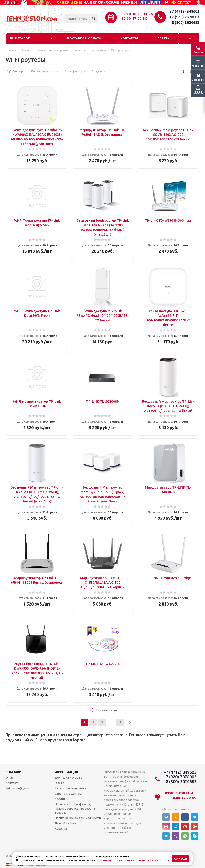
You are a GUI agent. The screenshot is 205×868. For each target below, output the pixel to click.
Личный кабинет (66, 823)
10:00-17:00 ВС (134, 18)
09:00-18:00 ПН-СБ (137, 14)
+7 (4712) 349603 (184, 11)
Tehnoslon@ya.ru (17, 788)
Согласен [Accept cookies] (180, 859)
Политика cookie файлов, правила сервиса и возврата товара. (75, 808)
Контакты (129, 38)
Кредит (60, 799)
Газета (163, 38)
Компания (15, 772)
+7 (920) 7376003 (184, 17)
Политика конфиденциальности (78, 818)
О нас (9, 777)
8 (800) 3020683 (186, 23)
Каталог (22, 38)
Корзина (61, 829)
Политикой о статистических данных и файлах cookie (132, 860)
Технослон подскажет (71, 788)
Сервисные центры (68, 794)
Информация (66, 772)
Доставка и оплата (84, 38)
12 (120, 722)
